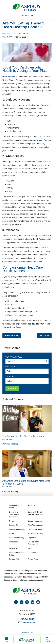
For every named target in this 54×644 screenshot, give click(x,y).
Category (10, 367)
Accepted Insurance (17, 530)
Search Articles (14, 357)
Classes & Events (35, 530)
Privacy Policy (15, 559)
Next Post (44, 336)
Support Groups (16, 525)
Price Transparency (35, 525)
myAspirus (13, 549)
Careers (12, 534)
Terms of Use (33, 559)
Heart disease (9, 77)
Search (47, 640)
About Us (31, 506)
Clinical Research (35, 521)
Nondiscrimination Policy (16, 554)
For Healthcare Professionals (34, 543)
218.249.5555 (27, 15)
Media (30, 549)
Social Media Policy (35, 534)
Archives (10, 377)
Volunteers (13, 542)
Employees (32, 538)
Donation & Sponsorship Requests (14, 515)
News (11, 521)
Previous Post (12, 336)
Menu (7, 639)
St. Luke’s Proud (21, 33)
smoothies (37, 140)
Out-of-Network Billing (15, 507)
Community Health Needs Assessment (35, 513)
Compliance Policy (17, 538)
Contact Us (32, 553)
